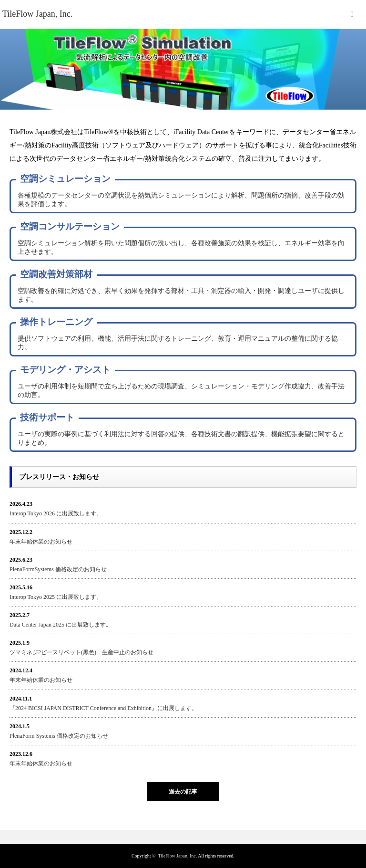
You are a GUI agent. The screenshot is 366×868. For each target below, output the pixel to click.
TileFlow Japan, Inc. (177, 856)
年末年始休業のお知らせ (41, 542)
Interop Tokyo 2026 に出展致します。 (56, 513)
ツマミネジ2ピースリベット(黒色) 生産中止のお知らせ (81, 652)
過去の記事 (183, 792)
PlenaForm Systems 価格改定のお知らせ (59, 736)
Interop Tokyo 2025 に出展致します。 (56, 597)
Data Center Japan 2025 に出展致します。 (61, 625)
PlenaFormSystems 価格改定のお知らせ (58, 569)
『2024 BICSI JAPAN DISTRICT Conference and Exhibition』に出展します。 (103, 708)
